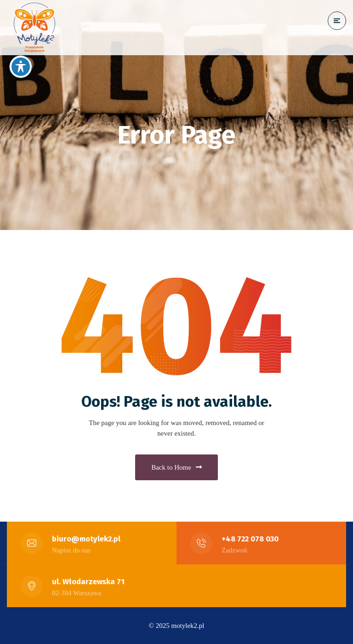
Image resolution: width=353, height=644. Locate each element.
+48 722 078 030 (250, 539)
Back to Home (176, 467)
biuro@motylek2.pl (86, 539)
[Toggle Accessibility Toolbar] (21, 67)
